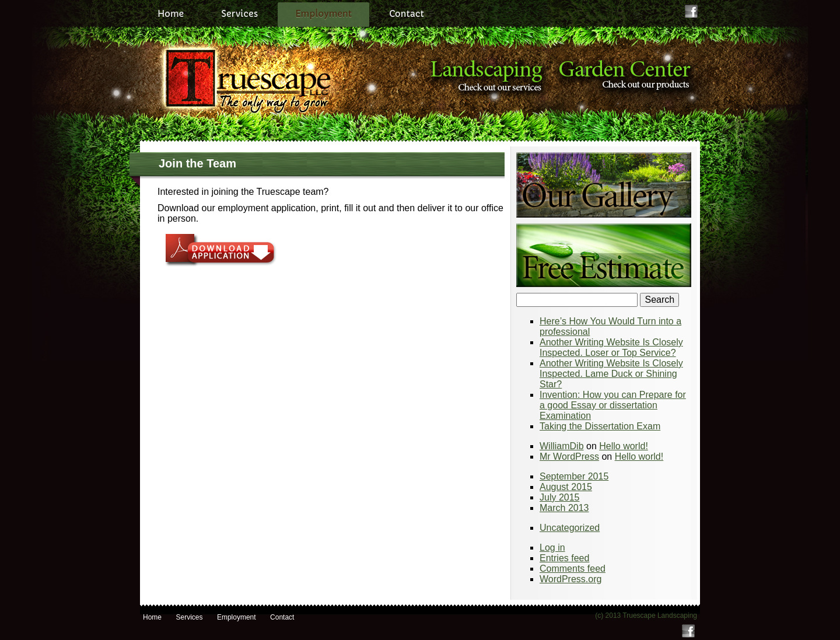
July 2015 (560, 497)
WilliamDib (562, 446)
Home (171, 14)
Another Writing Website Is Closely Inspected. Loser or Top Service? (611, 347)
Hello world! (624, 446)
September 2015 (574, 476)
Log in (552, 548)
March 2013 (564, 508)
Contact (407, 14)
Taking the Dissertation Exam (600, 426)
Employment (323, 14)
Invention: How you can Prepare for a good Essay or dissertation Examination (613, 405)
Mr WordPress (569, 457)
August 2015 (566, 487)
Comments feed (573, 569)
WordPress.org (570, 579)
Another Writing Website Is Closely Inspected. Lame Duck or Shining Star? (611, 374)
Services (239, 14)
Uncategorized (570, 528)
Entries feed (564, 558)
